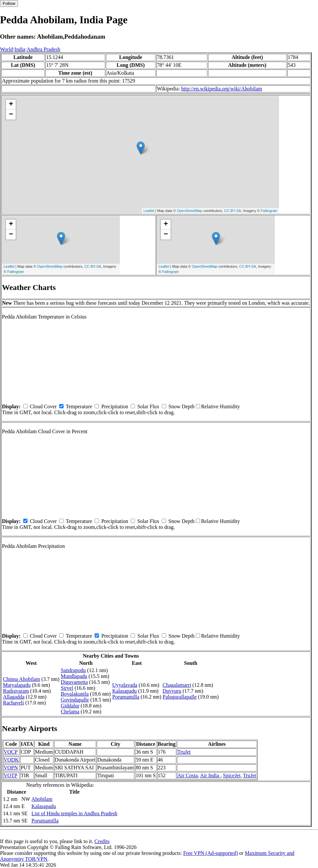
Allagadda (14, 697)
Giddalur (70, 706)
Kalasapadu (125, 691)
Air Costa (188, 775)
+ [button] (11, 105)
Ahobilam (42, 799)
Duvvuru (172, 691)
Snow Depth (181, 406)
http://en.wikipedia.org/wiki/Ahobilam (222, 89)
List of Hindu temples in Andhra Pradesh (74, 813)
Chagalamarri (177, 685)
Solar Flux (148, 406)
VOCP (11, 752)
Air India (210, 775)
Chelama (70, 712)
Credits (102, 841)
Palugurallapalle (180, 697)
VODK (11, 760)
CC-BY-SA (233, 211)
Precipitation (115, 406)
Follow (9, 3)
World (7, 49)
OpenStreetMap (190, 211)
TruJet (184, 752)
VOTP (10, 775)
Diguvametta (74, 682)
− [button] (11, 115)
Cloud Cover (43, 406)
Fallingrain (269, 211)
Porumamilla (126, 697)
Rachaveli (13, 703)
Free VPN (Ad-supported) (210, 853)
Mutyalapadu (17, 685)
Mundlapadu (74, 676)
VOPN (11, 768)
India (20, 49)
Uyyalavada (125, 685)
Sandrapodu (73, 670)
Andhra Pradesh (43, 49)
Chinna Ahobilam (21, 679)
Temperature (79, 406)
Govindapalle (75, 700)
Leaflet (149, 211)
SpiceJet (232, 775)
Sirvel (67, 688)
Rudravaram (16, 691)
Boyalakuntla (75, 694)
